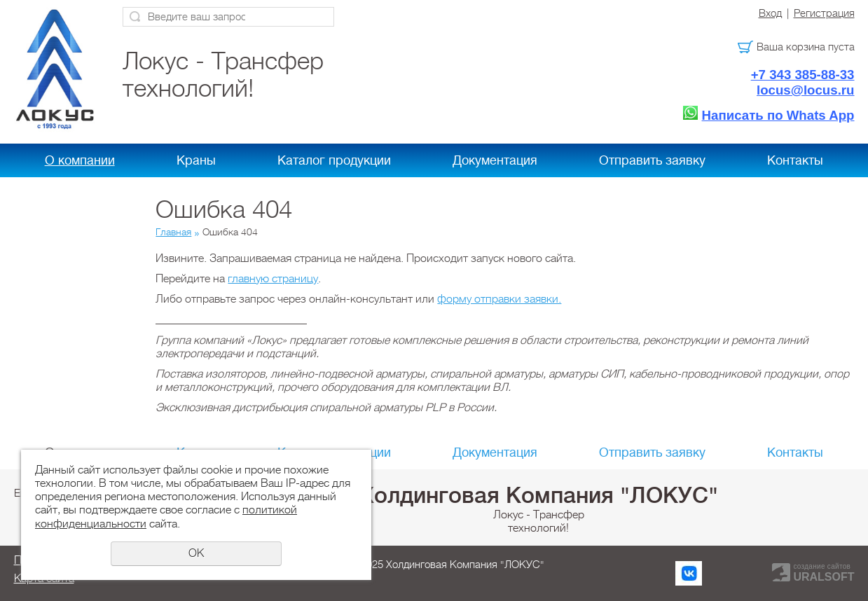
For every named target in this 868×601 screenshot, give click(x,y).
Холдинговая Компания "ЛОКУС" (539, 495)
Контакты (795, 160)
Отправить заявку (652, 160)
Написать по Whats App (778, 115)
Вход (770, 13)
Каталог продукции (334, 160)
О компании (80, 160)
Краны (196, 160)
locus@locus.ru (806, 90)
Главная (173, 232)
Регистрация (824, 13)
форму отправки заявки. (499, 299)
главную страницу (273, 279)
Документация (495, 160)
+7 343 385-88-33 (803, 75)
